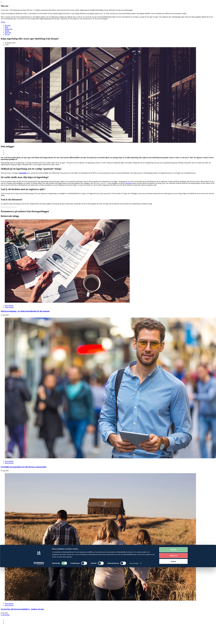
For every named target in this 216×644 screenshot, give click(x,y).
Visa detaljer (134, 445)
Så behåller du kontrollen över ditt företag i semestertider (24, 467)
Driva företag (9, 305)
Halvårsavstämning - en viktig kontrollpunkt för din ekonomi (25, 311)
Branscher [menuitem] (8, 33)
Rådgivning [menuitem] (9, 29)
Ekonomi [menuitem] (8, 25)
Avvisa (173, 443)
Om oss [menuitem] (7, 34)
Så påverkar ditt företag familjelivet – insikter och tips (22, 609)
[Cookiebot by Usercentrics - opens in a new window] (39, 445)
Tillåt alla (173, 431)
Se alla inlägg (5, 615)
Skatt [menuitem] (6, 27)
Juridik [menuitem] (7, 31)
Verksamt (129, 183)
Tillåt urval (173, 437)
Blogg (3, 22)
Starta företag (9, 307)
